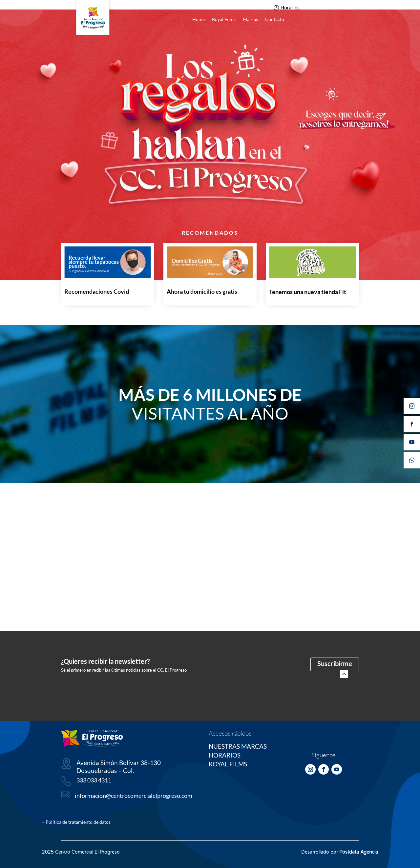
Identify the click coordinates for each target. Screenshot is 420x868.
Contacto (275, 20)
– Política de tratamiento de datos (76, 822)
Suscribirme (335, 663)
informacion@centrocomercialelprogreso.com (134, 796)
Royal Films (224, 20)
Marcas (250, 20)
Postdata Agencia (359, 852)
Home (199, 20)
